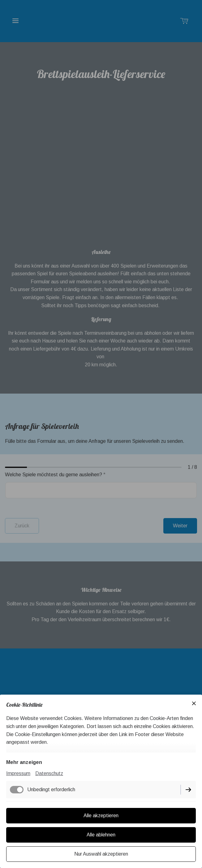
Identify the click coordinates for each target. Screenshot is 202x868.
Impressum (18, 773)
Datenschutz (49, 773)
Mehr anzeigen (24, 762)
